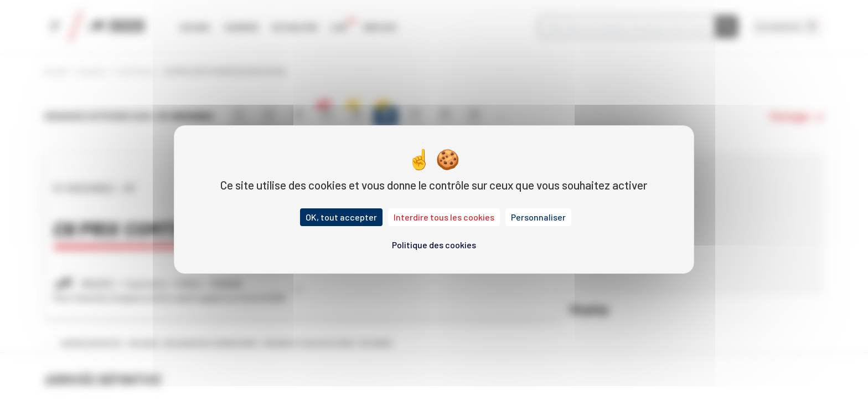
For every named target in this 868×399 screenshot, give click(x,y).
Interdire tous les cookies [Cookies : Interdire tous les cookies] (444, 217)
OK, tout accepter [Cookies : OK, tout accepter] (341, 217)
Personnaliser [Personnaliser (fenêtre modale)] (538, 217)
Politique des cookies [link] (434, 245)
